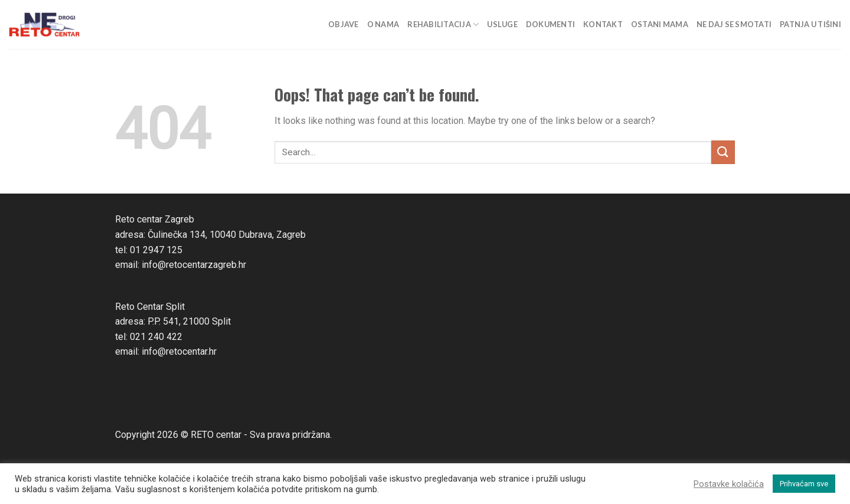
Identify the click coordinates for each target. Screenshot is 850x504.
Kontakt (603, 24)
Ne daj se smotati (734, 24)
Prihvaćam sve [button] (804, 484)
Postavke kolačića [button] (729, 484)
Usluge (502, 24)
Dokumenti (550, 24)
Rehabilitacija (443, 24)
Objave (344, 24)
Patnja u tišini (810, 24)
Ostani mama (660, 24)
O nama (383, 24)
